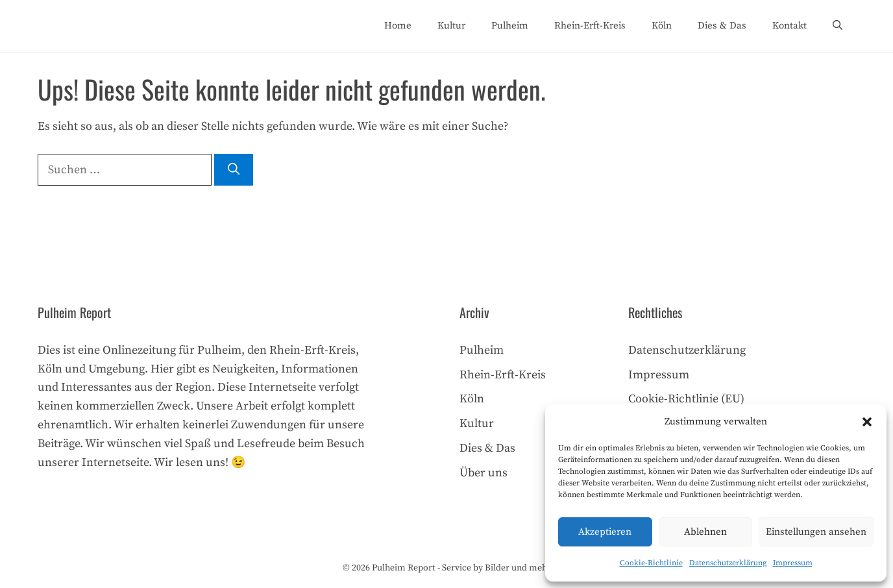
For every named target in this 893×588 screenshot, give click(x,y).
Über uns (483, 473)
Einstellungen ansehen (816, 532)
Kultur (451, 26)
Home (398, 26)
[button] (867, 422)
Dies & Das (722, 26)
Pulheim (510, 26)
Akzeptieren (605, 532)
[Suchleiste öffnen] (838, 26)
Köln (662, 26)
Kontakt (789, 26)
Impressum (793, 563)
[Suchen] (234, 170)
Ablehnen (705, 532)
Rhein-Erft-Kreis (590, 26)
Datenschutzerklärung (728, 563)
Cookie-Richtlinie (651, 563)
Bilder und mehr (518, 568)
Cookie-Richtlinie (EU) (686, 399)
